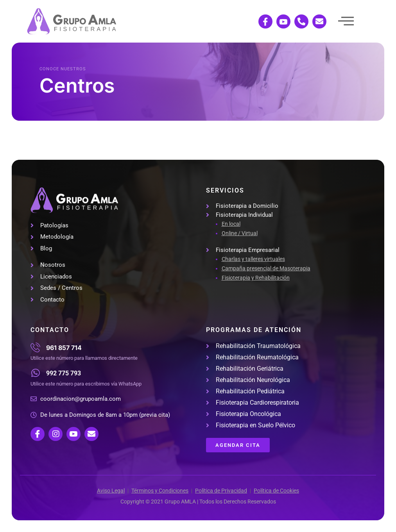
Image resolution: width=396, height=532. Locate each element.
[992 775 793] (35, 373)
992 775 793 (64, 373)
